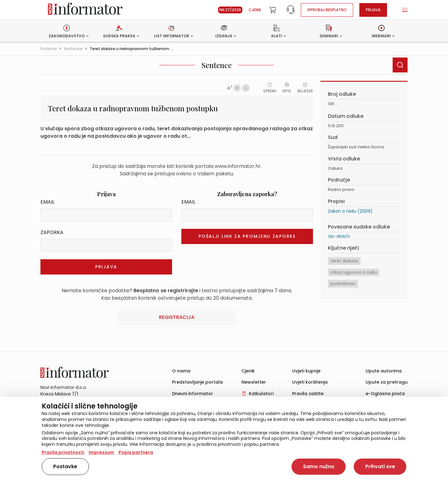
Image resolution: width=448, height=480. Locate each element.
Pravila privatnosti (63, 452)
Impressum (101, 452)
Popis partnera (136, 452)
